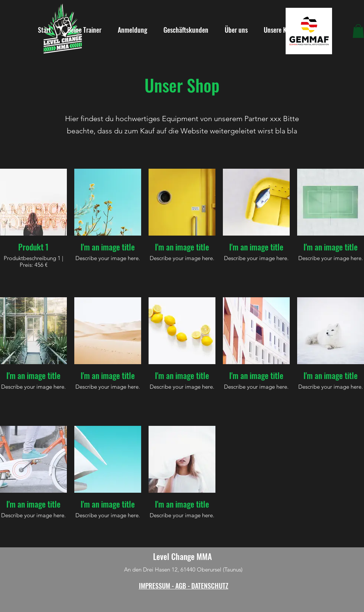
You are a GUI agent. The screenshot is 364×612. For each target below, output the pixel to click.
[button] (358, 31)
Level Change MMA (182, 556)
